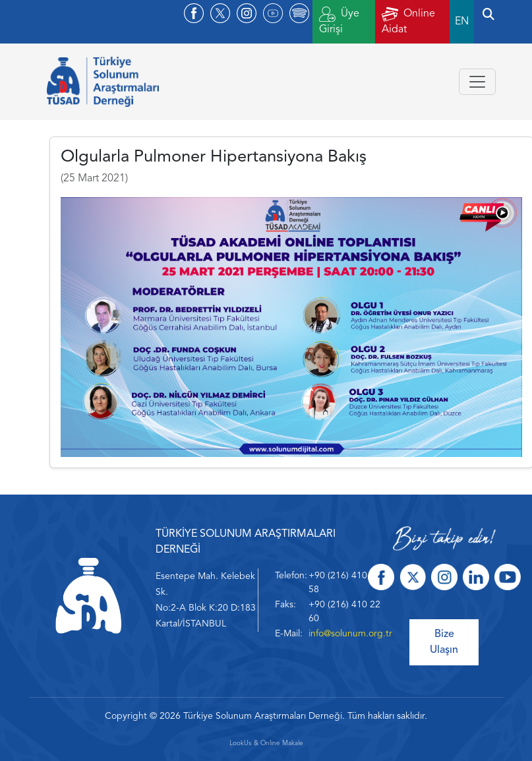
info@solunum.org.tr (350, 634)
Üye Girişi (339, 21)
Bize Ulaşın (444, 642)
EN (462, 22)
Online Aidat (408, 21)
